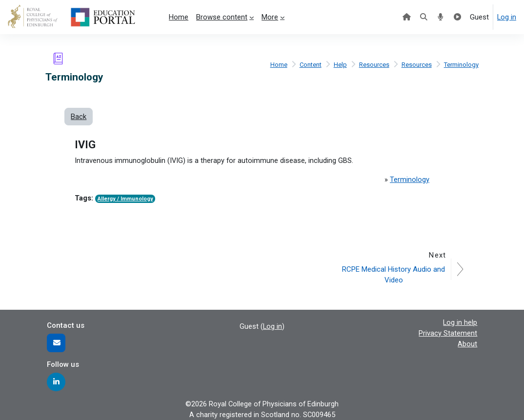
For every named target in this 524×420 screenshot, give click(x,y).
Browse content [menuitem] (222, 17)
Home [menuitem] (179, 17)
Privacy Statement (448, 333)
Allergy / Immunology (125, 199)
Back (79, 117)
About (467, 344)
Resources (374, 65)
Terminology (461, 65)
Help (340, 65)
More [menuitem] (270, 17)
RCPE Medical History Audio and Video (394, 274)
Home (277, 65)
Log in (507, 17)
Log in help (460, 322)
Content (309, 65)
